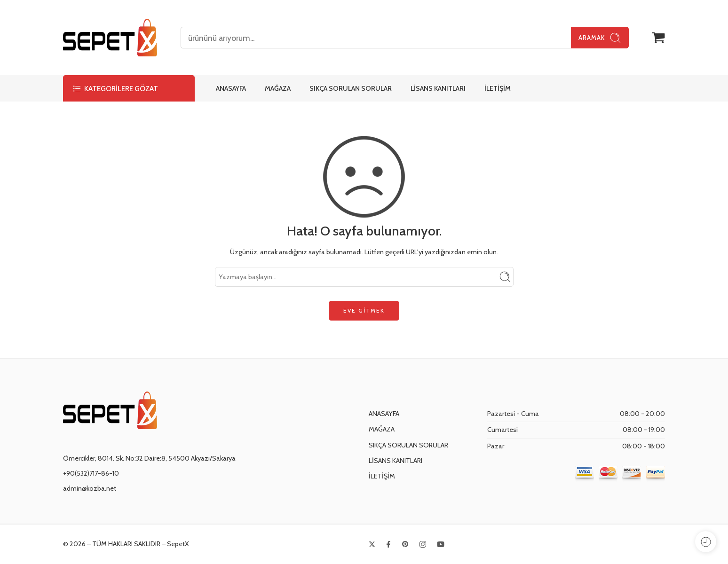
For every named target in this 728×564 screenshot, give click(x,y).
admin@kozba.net (90, 488)
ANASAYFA (231, 88)
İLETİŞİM (498, 88)
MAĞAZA (278, 88)
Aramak (600, 38)
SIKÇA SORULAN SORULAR (351, 88)
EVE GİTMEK (364, 310)
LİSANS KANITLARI (438, 88)
